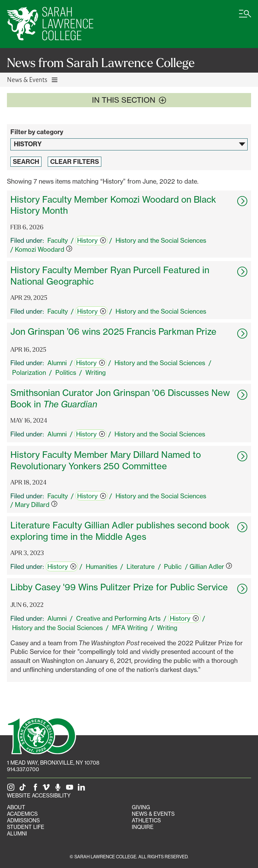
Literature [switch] (141, 566)
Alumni (17, 834)
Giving (141, 807)
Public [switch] (173, 566)
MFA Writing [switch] (130, 628)
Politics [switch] (66, 372)
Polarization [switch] (29, 372)
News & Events (153, 814)
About (16, 807)
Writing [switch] (96, 372)
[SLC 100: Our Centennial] (42, 735)
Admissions (23, 820)
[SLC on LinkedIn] (83, 789)
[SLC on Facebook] (36, 789)
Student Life (26, 827)
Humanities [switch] (102, 566)
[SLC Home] (50, 24)
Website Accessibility (39, 796)
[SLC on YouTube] (71, 789)
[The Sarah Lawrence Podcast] (59, 789)
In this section (129, 100)
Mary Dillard (36, 505)
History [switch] (92, 240)
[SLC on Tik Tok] (24, 789)
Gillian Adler (211, 566)
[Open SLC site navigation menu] (245, 17)
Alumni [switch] (57, 363)
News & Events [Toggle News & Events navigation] (33, 79)
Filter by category (37, 132)
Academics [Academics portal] (22, 814)
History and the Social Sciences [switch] (161, 240)
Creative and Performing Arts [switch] (118, 618)
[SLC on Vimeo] (47, 789)
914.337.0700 (23, 769)
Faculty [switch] (58, 240)
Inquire (143, 827)
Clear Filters (75, 162)
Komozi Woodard (44, 249)
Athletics (146, 820)
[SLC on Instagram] (12, 789)
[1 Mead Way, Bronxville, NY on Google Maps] (53, 763)
